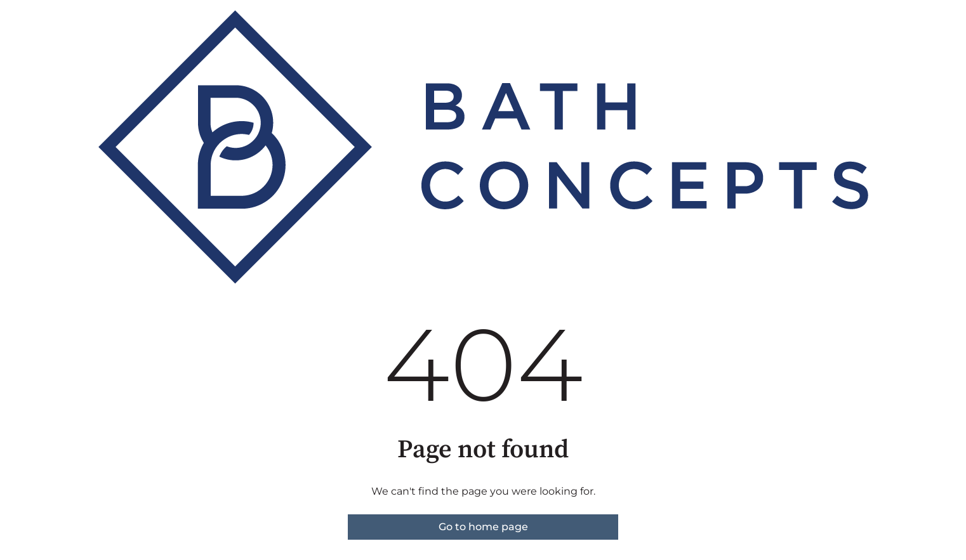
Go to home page (483, 527)
